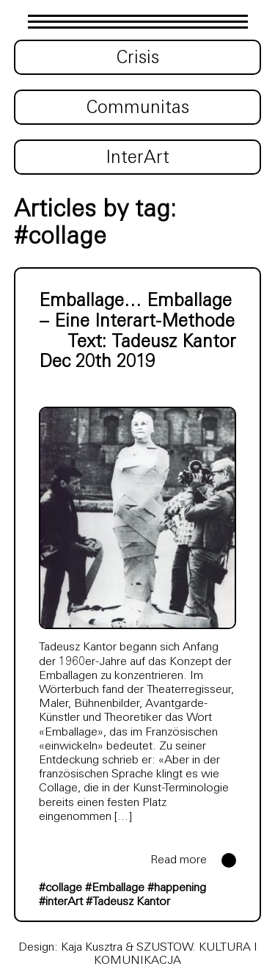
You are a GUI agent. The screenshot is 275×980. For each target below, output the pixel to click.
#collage (60, 888)
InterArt (137, 159)
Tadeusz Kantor (174, 343)
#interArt (61, 902)
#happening (177, 888)
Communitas (138, 109)
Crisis (138, 59)
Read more (179, 860)
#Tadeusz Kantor (128, 902)
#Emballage (115, 888)
